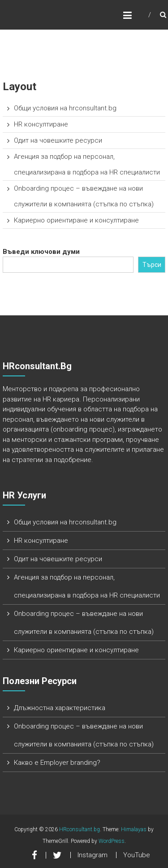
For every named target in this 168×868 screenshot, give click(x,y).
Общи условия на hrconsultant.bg (65, 108)
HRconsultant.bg (80, 829)
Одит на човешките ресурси (58, 140)
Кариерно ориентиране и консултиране (76, 220)
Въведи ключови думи (41, 252)
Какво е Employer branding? (57, 763)
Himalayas (134, 829)
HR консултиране (41, 124)
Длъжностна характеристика (60, 708)
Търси (152, 265)
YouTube (137, 855)
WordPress (112, 841)
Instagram (93, 855)
